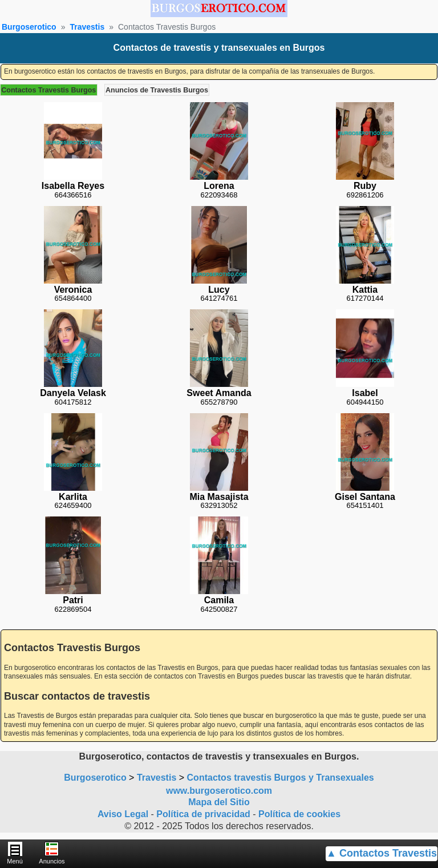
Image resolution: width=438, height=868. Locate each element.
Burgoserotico (29, 27)
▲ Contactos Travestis (382, 853)
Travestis (87, 27)
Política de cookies (299, 814)
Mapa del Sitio (219, 802)
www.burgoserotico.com (219, 791)
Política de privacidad (203, 814)
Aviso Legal (123, 814)
